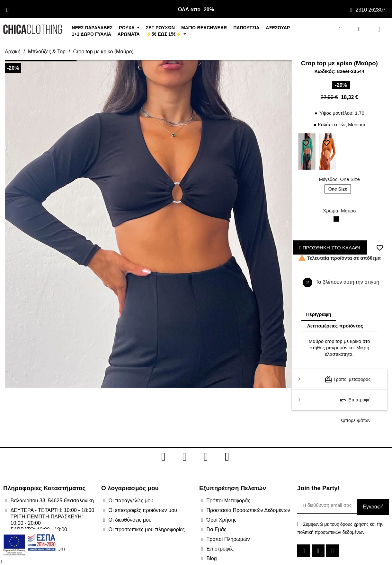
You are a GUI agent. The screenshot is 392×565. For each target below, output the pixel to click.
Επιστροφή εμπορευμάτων (355, 403)
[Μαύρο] (338, 220)
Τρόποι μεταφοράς (347, 380)
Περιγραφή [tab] (319, 314)
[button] (9, 224)
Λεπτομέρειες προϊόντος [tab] (335, 326)
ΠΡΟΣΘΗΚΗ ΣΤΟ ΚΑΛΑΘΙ (330, 248)
